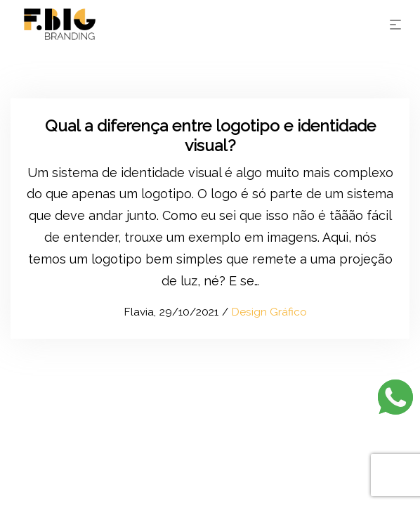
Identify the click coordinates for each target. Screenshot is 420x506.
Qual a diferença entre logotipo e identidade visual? (210, 135)
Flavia (132, 312)
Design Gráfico (269, 312)
